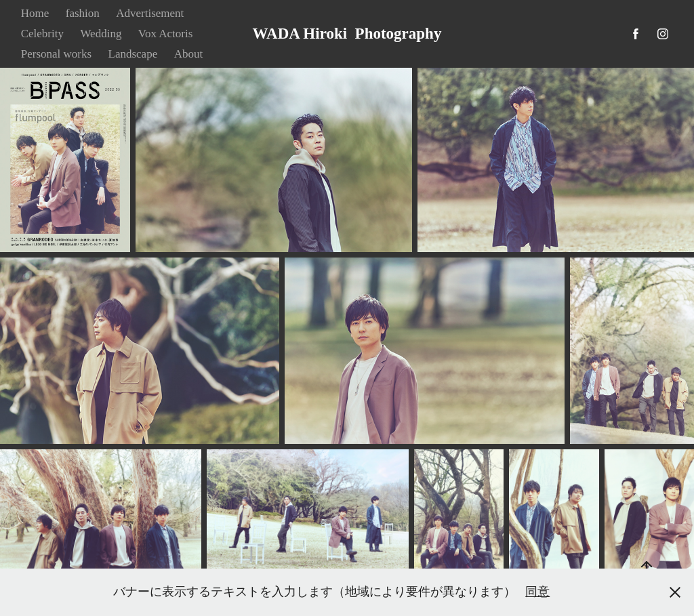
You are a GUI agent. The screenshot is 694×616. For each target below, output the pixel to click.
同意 (537, 592)
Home (35, 13)
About (189, 54)
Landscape (133, 54)
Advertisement (150, 13)
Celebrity (42, 34)
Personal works (56, 54)
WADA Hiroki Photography (347, 34)
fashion (83, 13)
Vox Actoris (165, 34)
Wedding (101, 34)
